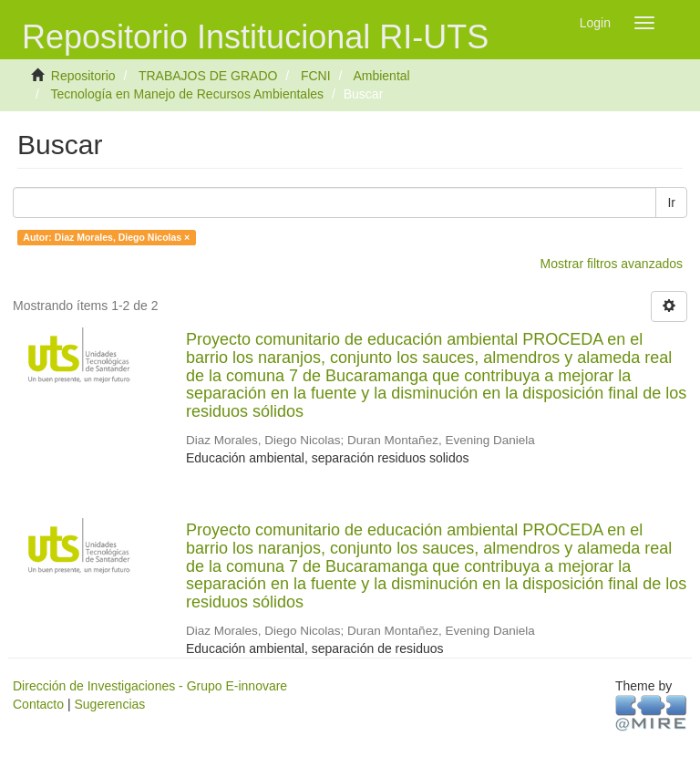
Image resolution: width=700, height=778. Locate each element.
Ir (671, 202)
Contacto (38, 704)
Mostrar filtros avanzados (612, 264)
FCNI (316, 76)
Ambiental (381, 76)
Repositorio (83, 76)
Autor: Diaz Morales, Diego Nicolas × (106, 237)
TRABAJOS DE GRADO (208, 76)
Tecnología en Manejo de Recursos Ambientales (187, 94)
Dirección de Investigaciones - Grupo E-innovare (150, 686)
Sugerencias (109, 704)
